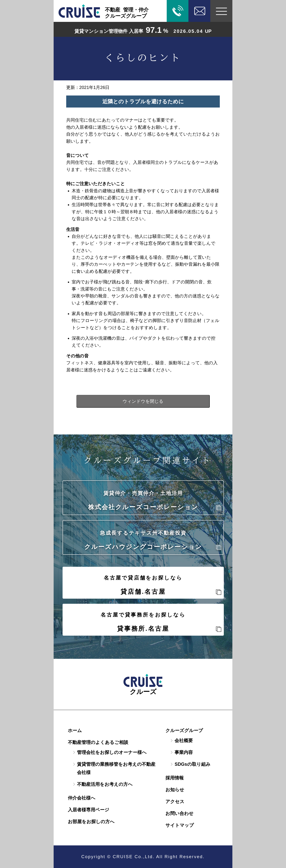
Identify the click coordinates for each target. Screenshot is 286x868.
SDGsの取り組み (192, 764)
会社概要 (184, 740)
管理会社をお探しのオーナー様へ (112, 752)
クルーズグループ (184, 730)
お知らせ (175, 790)
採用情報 (175, 778)
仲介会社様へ (82, 798)
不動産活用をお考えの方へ (105, 784)
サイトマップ (180, 825)
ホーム (75, 730)
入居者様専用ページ (89, 810)
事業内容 (184, 752)
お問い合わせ (179, 813)
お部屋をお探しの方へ (91, 822)
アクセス (175, 801)
